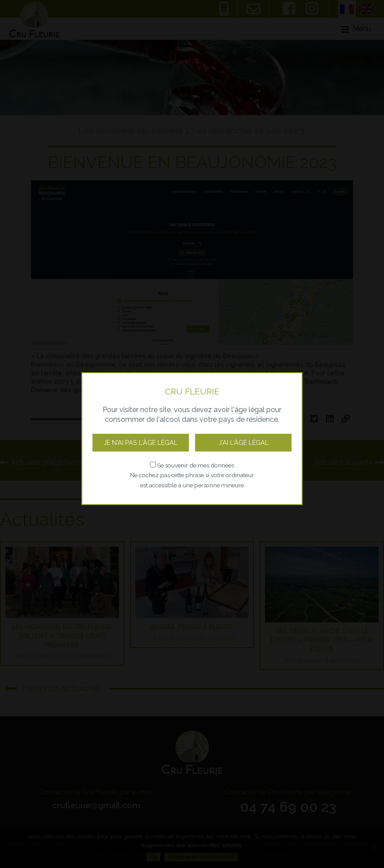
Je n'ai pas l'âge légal (140, 442)
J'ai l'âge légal (244, 442)
